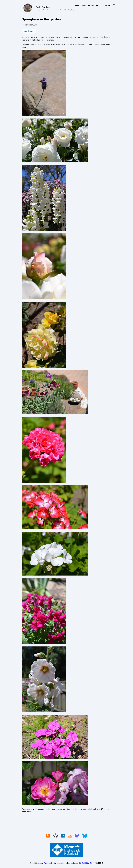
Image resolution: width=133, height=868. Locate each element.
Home (77, 5)
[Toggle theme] (114, 5)
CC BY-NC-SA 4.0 (91, 863)
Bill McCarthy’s (54, 37)
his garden (84, 37)
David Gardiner (59, 863)
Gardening (29, 31)
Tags (84, 5)
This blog (47, 863)
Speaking (106, 5)
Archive (91, 5)
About (98, 5)
